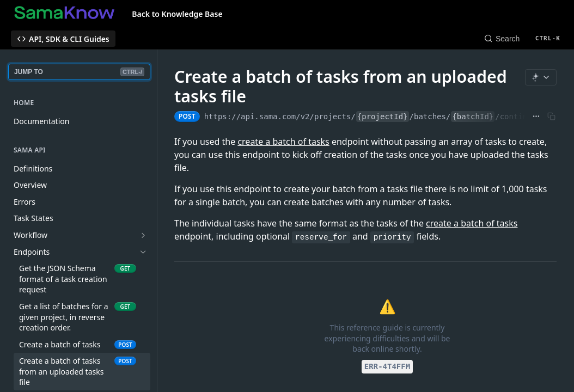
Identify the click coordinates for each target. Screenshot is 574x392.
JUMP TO (79, 72)
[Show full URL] (536, 117)
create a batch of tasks (283, 142)
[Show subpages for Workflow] (143, 235)
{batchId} (473, 117)
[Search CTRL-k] (522, 39)
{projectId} (383, 117)
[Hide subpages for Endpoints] (143, 252)
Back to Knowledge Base (177, 14)
